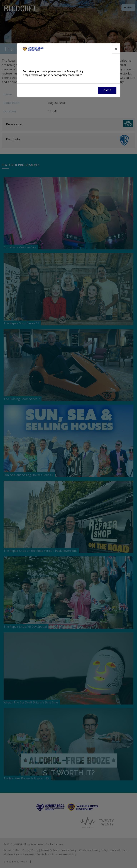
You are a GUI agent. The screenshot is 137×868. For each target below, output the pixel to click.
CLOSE (107, 90)
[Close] (116, 49)
